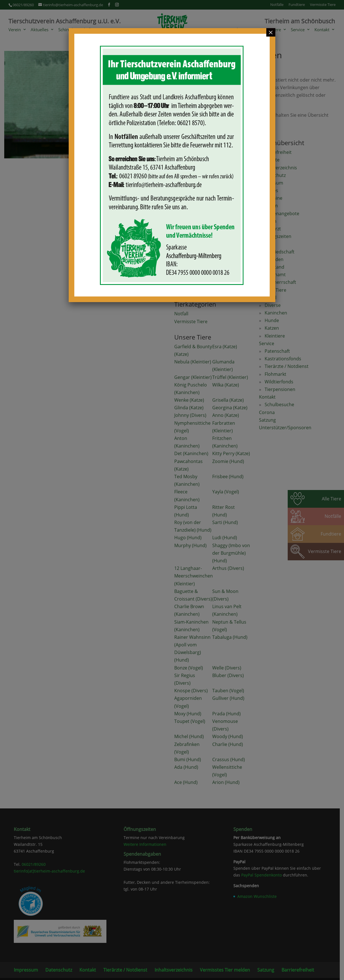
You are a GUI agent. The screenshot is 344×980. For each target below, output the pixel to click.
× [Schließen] (271, 32)
